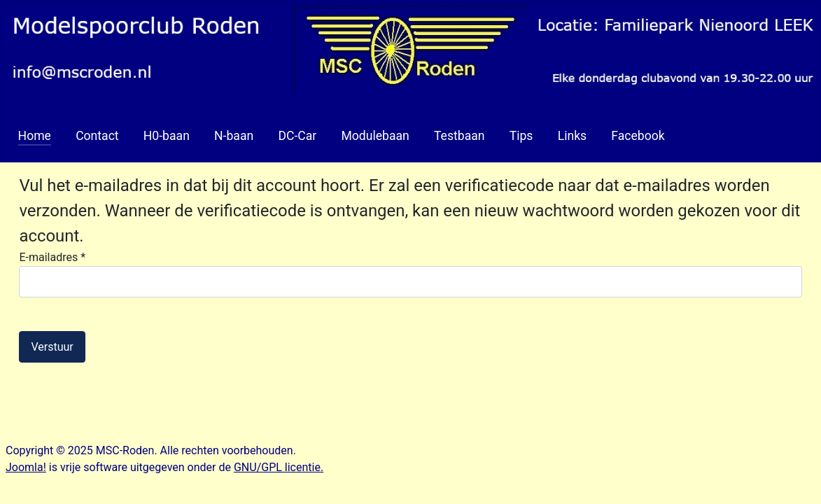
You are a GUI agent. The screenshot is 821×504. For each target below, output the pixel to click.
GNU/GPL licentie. (279, 467)
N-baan (234, 136)
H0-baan (167, 136)
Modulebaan (375, 136)
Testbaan (459, 136)
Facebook (638, 136)
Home (35, 136)
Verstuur (52, 347)
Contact (97, 136)
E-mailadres (52, 257)
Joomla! (26, 467)
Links (572, 136)
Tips (521, 136)
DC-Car (297, 136)
